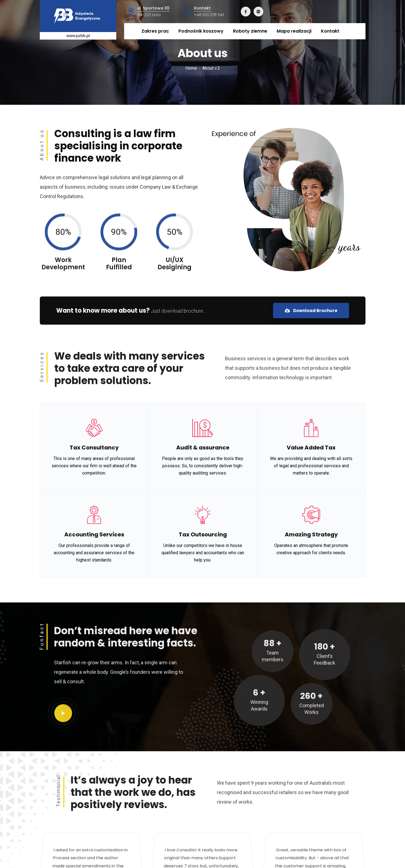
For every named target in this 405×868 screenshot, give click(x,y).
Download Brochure (311, 311)
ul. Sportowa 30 (153, 8)
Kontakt (202, 8)
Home (191, 68)
